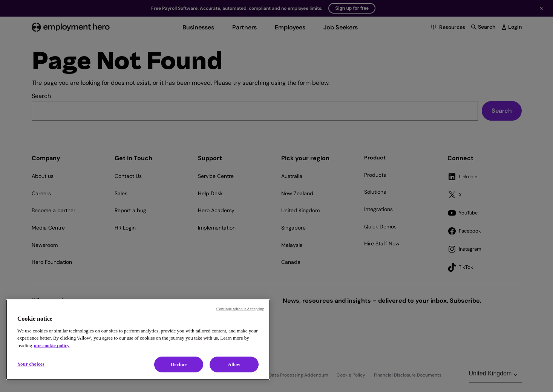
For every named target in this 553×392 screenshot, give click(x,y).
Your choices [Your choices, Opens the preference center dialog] (31, 364)
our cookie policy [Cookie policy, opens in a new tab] (52, 345)
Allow (234, 364)
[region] (138, 340)
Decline (179, 364)
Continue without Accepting (240, 309)
